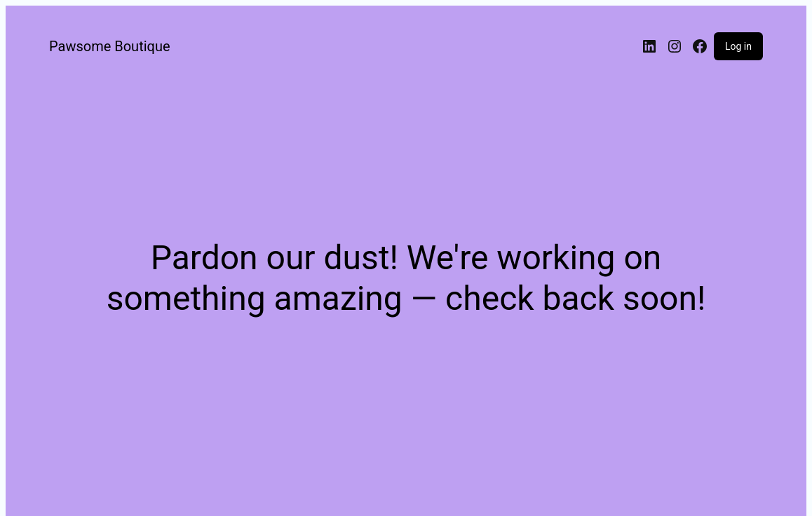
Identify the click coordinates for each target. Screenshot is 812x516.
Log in (738, 46)
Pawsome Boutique (110, 46)
